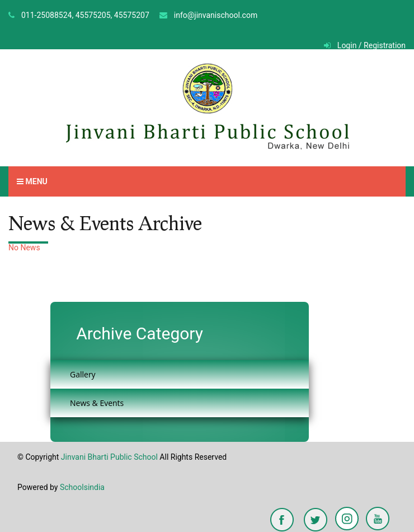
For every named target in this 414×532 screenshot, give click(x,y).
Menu (32, 181)
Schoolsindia (82, 487)
